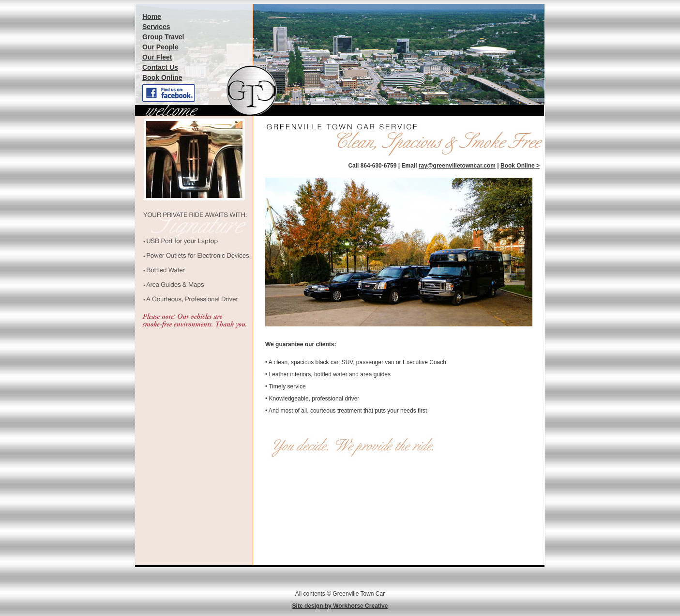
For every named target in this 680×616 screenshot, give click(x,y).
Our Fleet (157, 57)
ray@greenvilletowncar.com (457, 166)
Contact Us (160, 67)
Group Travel (163, 37)
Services (156, 27)
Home (152, 16)
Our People (160, 47)
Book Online (162, 77)
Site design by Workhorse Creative (340, 606)
